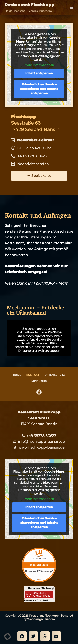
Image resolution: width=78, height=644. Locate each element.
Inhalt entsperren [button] (39, 73)
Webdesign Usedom (41, 619)
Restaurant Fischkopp (30, 5)
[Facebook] (39, 392)
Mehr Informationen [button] (39, 65)
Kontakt (33, 375)
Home (17, 375)
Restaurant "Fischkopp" (41, 588)
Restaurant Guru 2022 (36, 600)
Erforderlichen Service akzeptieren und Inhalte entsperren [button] (39, 89)
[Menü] (72, 7)
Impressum (39, 381)
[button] (22, 636)
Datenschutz (55, 375)
